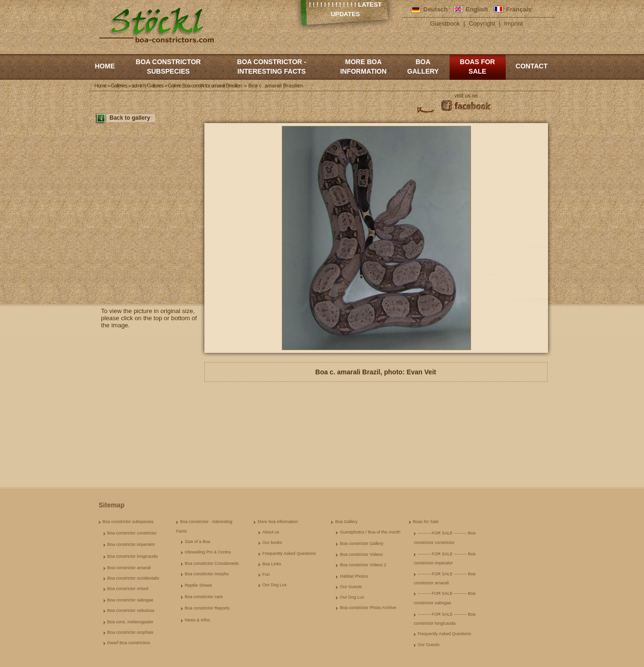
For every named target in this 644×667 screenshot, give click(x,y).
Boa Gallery (423, 67)
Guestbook (445, 24)
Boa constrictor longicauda (133, 556)
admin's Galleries (148, 86)
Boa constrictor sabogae (130, 600)
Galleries (119, 86)
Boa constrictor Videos (361, 554)
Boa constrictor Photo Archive (368, 608)
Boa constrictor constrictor (132, 533)
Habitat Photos (354, 576)
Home (105, 66)
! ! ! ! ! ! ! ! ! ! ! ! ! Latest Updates (345, 9)
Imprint (514, 24)
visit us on (466, 95)
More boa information (364, 67)
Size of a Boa (198, 542)
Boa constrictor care (204, 597)
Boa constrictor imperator (131, 544)
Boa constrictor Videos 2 (363, 565)
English (477, 9)
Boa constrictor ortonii (128, 589)
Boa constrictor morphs (207, 574)
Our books (272, 543)
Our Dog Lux (274, 585)
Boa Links (272, 564)
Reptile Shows (199, 585)
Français (519, 9)
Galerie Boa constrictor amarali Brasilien (205, 86)
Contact (532, 66)
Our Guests (351, 587)
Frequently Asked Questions (289, 553)
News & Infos (197, 620)
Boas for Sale (478, 67)
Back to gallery (130, 118)
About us (271, 532)
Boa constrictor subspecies (168, 67)
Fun (266, 574)
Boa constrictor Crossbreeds (212, 563)
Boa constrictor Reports (207, 608)
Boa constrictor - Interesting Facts (272, 67)
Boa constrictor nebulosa (131, 610)
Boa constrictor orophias (130, 632)
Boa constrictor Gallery (361, 543)
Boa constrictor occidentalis (134, 578)
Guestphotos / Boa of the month (370, 532)
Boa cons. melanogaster (130, 622)
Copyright (482, 24)
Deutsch (436, 9)
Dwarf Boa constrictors (129, 643)
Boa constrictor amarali (129, 568)
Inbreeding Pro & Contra (208, 552)
